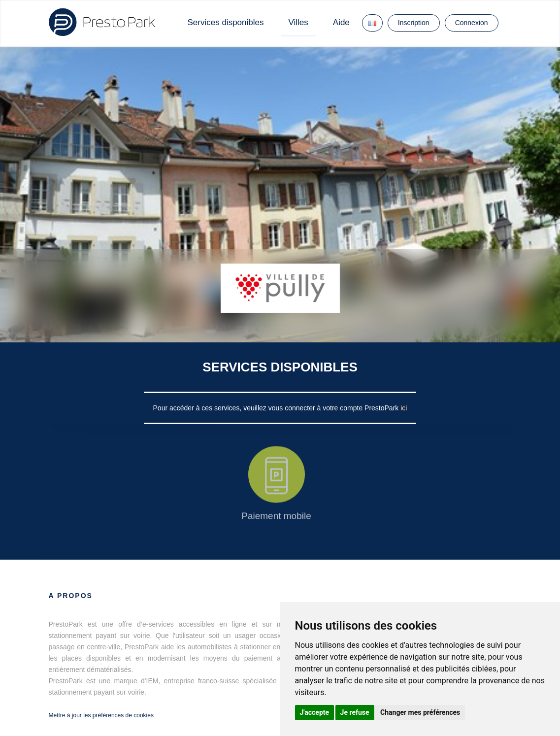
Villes (298, 22)
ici (404, 408)
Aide (341, 22)
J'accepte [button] (315, 712)
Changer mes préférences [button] (420, 712)
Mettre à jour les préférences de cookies (101, 715)
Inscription (414, 23)
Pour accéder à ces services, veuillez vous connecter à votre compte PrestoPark (277, 408)
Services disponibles (226, 22)
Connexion (472, 23)
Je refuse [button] (355, 712)
